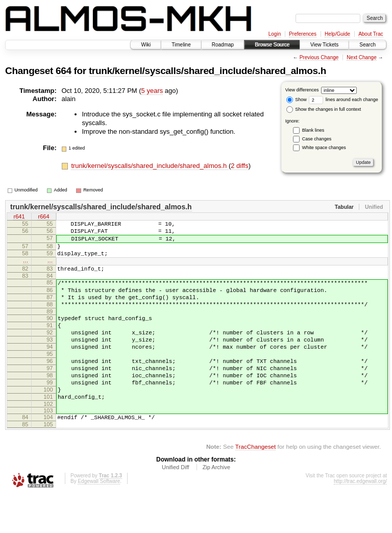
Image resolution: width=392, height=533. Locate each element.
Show (297, 100)
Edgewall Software (99, 519)
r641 (19, 217)
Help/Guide (337, 34)
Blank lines (313, 130)
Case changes (317, 139)
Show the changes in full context (324, 109)
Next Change (361, 57)
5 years (152, 91)
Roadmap (223, 45)
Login (275, 34)
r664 (43, 217)
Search (367, 45)
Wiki (146, 45)
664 (64, 71)
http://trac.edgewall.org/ (360, 519)
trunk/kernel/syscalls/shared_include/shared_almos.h (207, 71)
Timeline (181, 45)
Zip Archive (216, 505)
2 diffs (239, 166)
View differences (302, 90)
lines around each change (344, 100)
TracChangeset (255, 485)
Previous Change (319, 57)
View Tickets (324, 45)
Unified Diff (176, 505)
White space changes (324, 148)
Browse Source (272, 45)
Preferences (303, 34)
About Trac (371, 34)
